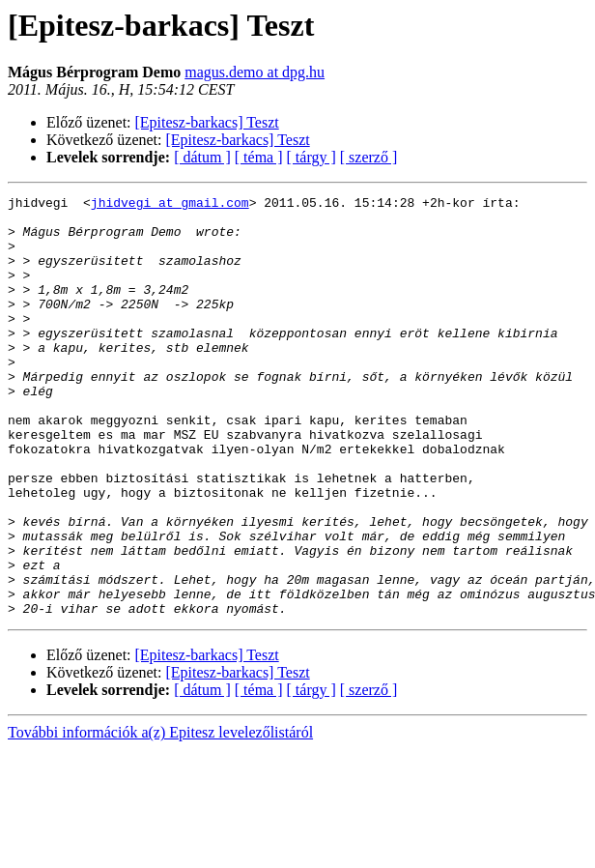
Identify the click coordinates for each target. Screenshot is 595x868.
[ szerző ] (369, 157)
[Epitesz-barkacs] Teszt (207, 122)
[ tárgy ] (312, 157)
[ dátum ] (202, 157)
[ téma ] (259, 157)
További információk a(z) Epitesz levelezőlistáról (160, 816)
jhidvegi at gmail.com (170, 205)
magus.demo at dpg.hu (255, 72)
